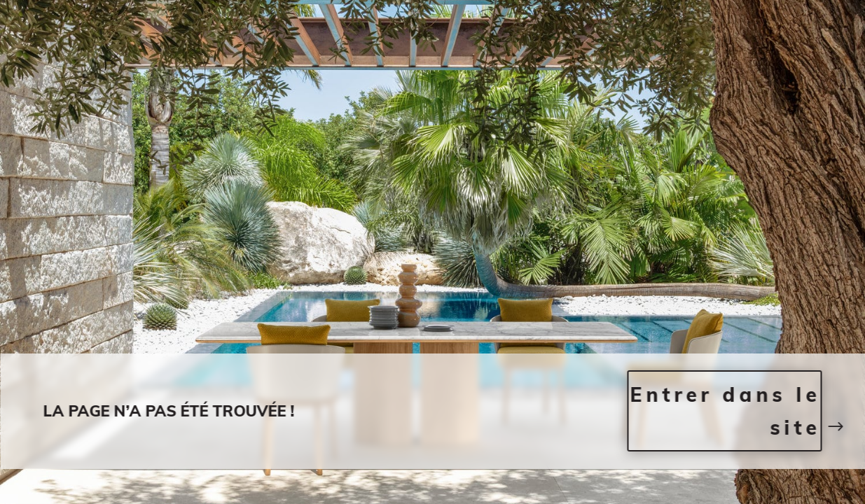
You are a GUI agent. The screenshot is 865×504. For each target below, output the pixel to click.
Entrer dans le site (725, 411)
